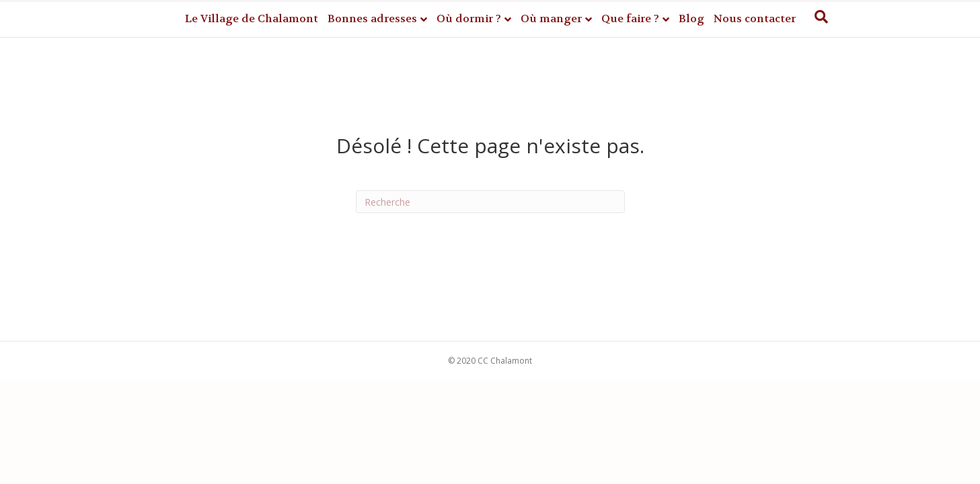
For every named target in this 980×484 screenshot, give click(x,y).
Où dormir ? (469, 18)
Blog (691, 18)
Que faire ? (630, 18)
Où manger (551, 18)
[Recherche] (821, 17)
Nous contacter (755, 18)
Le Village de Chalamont (252, 18)
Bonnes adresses (372, 18)
